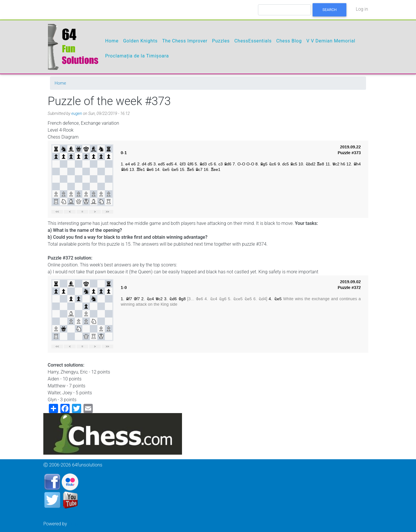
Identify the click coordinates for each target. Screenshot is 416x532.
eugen (77, 113)
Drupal (75, 524)
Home (112, 41)
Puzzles (221, 41)
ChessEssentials (253, 41)
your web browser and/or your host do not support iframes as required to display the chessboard (208, 179)
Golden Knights (140, 41)
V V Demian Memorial (331, 41)
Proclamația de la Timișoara (137, 56)
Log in (362, 9)
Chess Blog (289, 41)
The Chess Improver (185, 41)
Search (329, 10)
